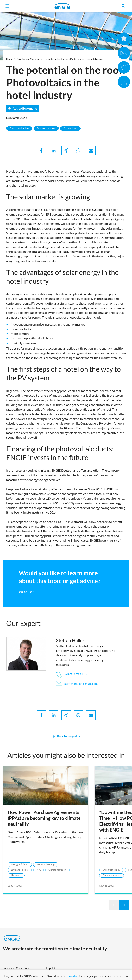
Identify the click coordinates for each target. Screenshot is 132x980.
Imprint (51, 968)
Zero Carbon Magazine (28, 59)
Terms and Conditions (16, 968)
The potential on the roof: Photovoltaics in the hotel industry (74, 59)
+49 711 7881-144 (73, 674)
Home (9, 59)
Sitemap (51, 974)
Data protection (13, 974)
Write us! (25, 592)
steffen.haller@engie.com (77, 684)
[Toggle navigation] (8, 6)
